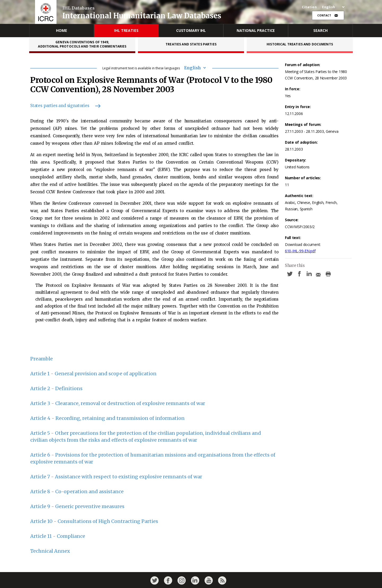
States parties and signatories (63, 106)
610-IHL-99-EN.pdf (300, 251)
